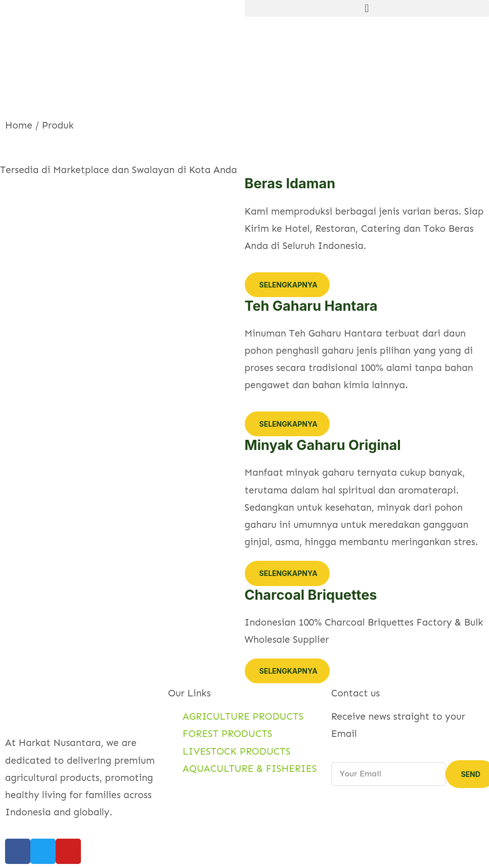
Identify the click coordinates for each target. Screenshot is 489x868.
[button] (367, 8)
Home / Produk (39, 125)
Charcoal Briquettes (311, 595)
